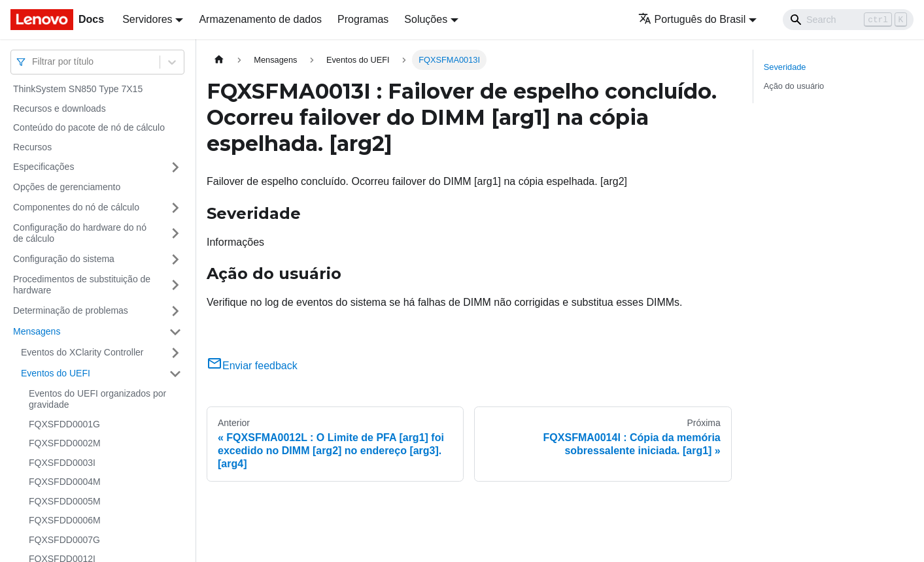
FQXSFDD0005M (65, 501)
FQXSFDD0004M (65, 482)
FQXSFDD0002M (65, 443)
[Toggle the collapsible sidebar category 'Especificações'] (175, 167)
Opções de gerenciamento (67, 187)
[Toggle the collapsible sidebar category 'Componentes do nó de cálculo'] (175, 208)
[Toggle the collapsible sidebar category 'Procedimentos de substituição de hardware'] (175, 285)
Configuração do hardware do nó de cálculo (80, 233)
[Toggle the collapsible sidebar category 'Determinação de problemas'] (175, 311)
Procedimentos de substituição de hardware (82, 285)
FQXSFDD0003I (62, 463)
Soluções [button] (426, 19)
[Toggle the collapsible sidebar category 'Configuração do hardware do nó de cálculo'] (175, 234)
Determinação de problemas (71, 310)
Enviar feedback (252, 366)
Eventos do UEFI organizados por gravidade (97, 399)
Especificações (43, 167)
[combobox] (33, 62)
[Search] (848, 20)
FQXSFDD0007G (64, 540)
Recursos (32, 147)
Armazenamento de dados (260, 19)
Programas (363, 19)
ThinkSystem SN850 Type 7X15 (78, 89)
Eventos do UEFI (56, 373)
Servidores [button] (147, 19)
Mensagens (37, 331)
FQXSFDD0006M (65, 520)
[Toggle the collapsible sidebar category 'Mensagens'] (175, 332)
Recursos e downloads (60, 108)
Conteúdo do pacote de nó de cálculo (89, 127)
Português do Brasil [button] (692, 19)
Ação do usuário (794, 86)
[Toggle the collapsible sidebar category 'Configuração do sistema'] (175, 259)
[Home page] (219, 60)
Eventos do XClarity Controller (82, 352)
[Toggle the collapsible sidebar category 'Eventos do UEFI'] (175, 374)
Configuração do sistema (64, 259)
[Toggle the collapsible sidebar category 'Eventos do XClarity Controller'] (175, 353)
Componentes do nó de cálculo (76, 207)
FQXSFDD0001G (64, 424)
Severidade (785, 67)
